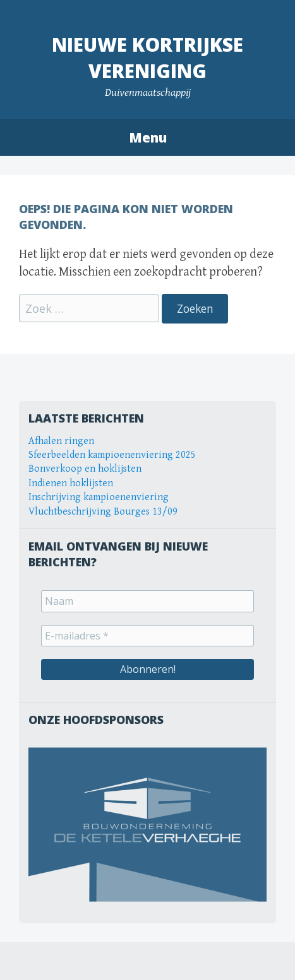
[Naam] (147, 601)
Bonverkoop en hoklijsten (85, 469)
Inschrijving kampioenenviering (99, 497)
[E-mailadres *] (147, 636)
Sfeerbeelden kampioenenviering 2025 (112, 455)
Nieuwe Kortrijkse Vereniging (147, 58)
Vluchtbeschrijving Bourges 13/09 (103, 512)
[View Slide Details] (147, 825)
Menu (148, 137)
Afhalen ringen (61, 441)
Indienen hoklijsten (71, 483)
